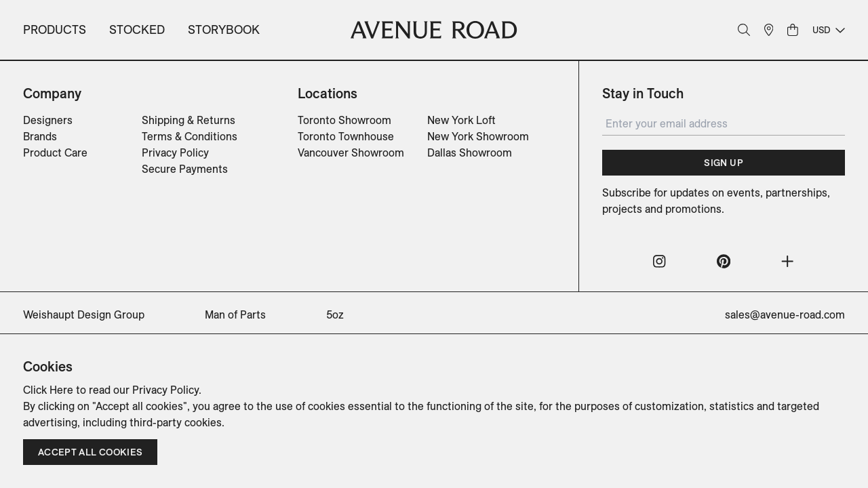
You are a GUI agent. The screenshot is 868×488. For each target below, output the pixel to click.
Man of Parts (235, 314)
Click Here (48, 390)
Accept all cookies (90, 452)
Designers (48, 120)
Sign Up (723, 163)
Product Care (55, 152)
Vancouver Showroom (351, 152)
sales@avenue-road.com (785, 314)
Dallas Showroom (470, 152)
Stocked (137, 29)
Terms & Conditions (190, 136)
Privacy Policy (175, 152)
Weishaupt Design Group (84, 314)
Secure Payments (185, 169)
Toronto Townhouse (346, 136)
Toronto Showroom (344, 120)
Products (55, 29)
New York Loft (461, 120)
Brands (40, 136)
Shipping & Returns (189, 120)
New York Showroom (478, 136)
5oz (335, 314)
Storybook (224, 29)
